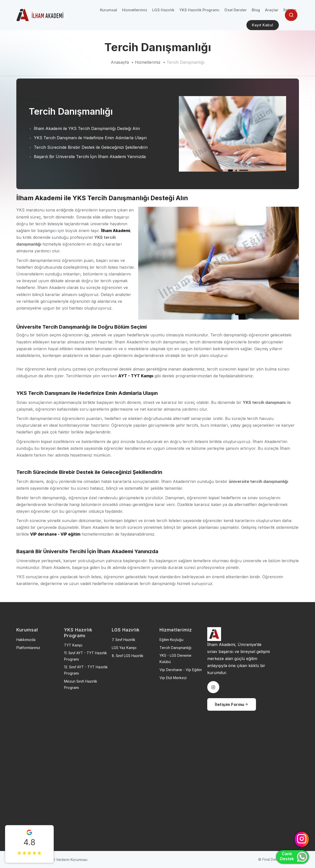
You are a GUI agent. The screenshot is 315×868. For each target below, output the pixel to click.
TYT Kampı (73, 645)
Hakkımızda (26, 640)
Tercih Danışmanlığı (186, 62)
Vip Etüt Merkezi (173, 678)
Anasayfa (120, 62)
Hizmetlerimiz (135, 10)
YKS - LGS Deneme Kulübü (175, 659)
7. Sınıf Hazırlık (124, 640)
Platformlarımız (28, 648)
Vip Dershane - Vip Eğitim (181, 670)
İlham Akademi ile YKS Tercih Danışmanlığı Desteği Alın (87, 128)
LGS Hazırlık (163, 10)
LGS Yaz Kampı (124, 648)
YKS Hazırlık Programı (199, 10)
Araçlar (272, 10)
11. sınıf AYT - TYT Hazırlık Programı (86, 656)
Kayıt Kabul (263, 25)
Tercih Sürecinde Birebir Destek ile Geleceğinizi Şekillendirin (91, 147)
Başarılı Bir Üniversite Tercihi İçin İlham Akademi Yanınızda (90, 157)
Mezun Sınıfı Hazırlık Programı (81, 684)
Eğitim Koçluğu (171, 640)
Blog (256, 10)
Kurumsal (109, 10)
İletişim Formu (232, 704)
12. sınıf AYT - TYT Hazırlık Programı (86, 670)
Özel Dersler (235, 10)
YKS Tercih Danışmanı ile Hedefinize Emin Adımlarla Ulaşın (90, 138)
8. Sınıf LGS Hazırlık (128, 656)
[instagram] (213, 687)
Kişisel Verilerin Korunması (66, 860)
